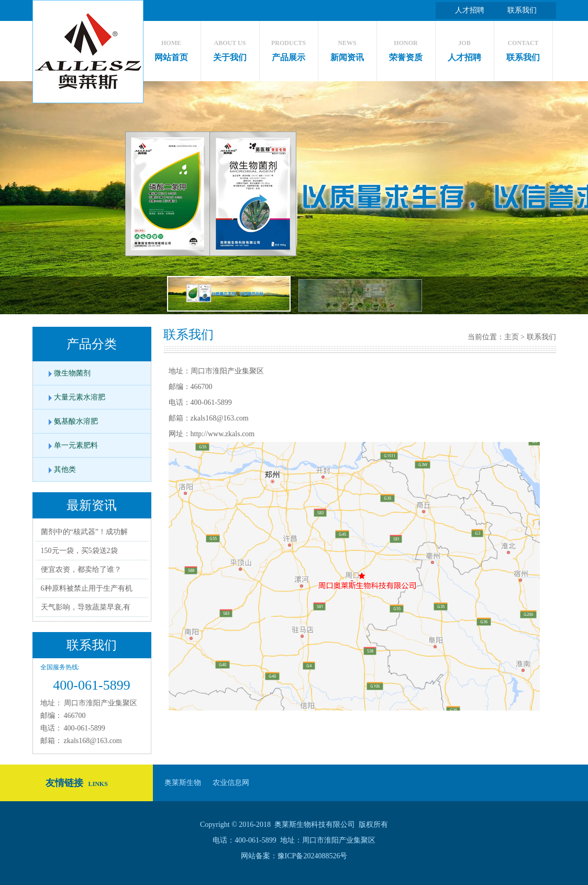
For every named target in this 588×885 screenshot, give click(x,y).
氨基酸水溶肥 (76, 421)
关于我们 (230, 48)
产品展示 (289, 48)
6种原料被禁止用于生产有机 (87, 588)
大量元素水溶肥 (80, 397)
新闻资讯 (347, 48)
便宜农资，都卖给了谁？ (81, 569)
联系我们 (522, 10)
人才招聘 (470, 10)
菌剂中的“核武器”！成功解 (84, 532)
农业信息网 (231, 783)
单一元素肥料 (76, 445)
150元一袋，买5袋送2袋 (79, 551)
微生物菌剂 (72, 373)
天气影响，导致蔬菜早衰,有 (86, 607)
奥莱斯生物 (183, 783)
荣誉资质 (406, 48)
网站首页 (171, 48)
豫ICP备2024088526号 (313, 856)
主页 (512, 337)
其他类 (65, 469)
